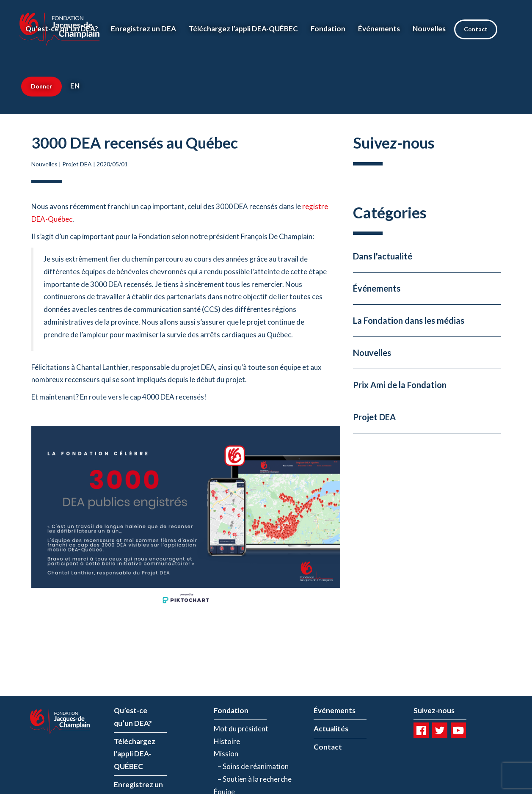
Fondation (328, 29)
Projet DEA (77, 164)
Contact (476, 29)
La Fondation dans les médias (409, 320)
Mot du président (241, 729)
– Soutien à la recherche (253, 779)
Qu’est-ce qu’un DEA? (62, 29)
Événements (379, 29)
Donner (41, 86)
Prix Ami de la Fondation (400, 385)
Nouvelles (429, 29)
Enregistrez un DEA (143, 29)
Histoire (227, 741)
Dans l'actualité (383, 256)
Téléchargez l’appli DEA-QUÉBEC (243, 29)
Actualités (331, 729)
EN (75, 86)
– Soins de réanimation (251, 766)
